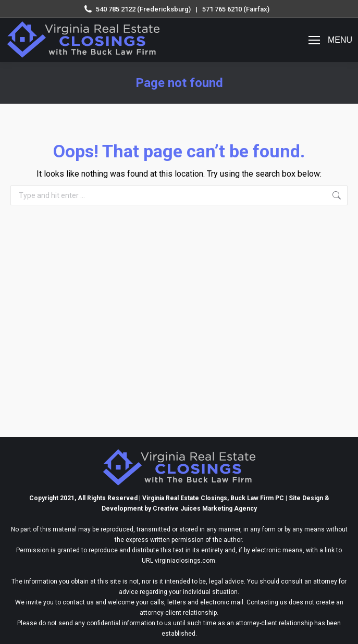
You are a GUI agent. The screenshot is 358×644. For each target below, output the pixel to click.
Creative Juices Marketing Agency (205, 509)
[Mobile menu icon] (330, 40)
